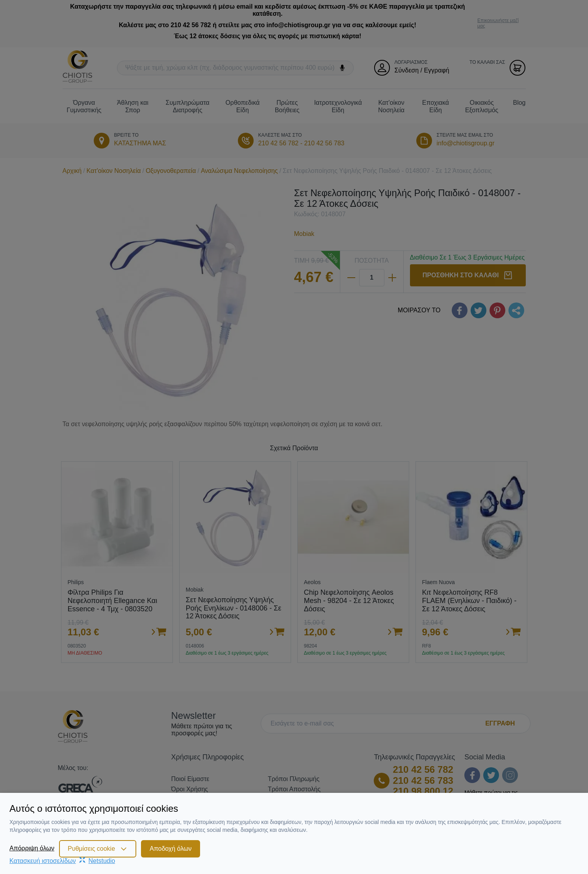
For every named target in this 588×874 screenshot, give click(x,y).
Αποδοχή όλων (171, 849)
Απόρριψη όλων (32, 848)
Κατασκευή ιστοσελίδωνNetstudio (62, 861)
